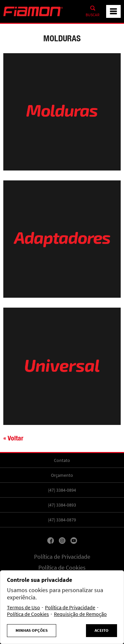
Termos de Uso (23, 608)
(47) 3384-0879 (62, 520)
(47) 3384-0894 (62, 490)
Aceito (102, 630)
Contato (62, 460)
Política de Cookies (62, 568)
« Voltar (13, 438)
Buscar (93, 15)
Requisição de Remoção (80, 614)
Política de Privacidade (62, 557)
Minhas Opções (32, 630)
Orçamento (62, 475)
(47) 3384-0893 (62, 505)
